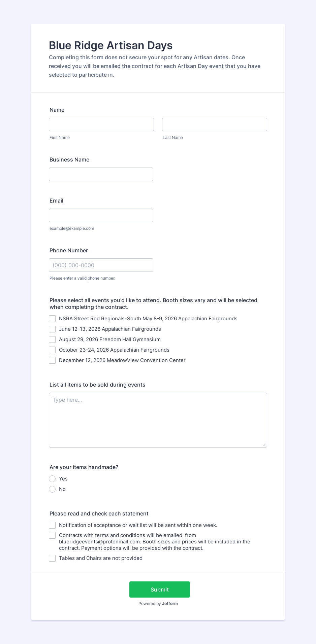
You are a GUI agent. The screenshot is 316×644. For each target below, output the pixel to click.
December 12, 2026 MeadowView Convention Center (122, 360)
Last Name (173, 137)
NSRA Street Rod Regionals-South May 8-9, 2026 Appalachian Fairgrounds (148, 318)
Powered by (158, 603)
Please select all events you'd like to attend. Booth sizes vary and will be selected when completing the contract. (153, 303)
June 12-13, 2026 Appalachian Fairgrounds (110, 329)
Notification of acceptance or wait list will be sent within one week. (138, 525)
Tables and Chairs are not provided (101, 558)
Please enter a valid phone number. (82, 278)
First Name (60, 137)
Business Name (69, 159)
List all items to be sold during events (98, 385)
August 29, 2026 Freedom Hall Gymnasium (110, 339)
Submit (160, 589)
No (62, 489)
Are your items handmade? (84, 467)
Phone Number (69, 250)
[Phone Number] (101, 265)
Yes (63, 479)
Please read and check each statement (99, 513)
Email (56, 201)
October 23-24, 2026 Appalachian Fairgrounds (114, 350)
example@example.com (72, 228)
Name (57, 110)
